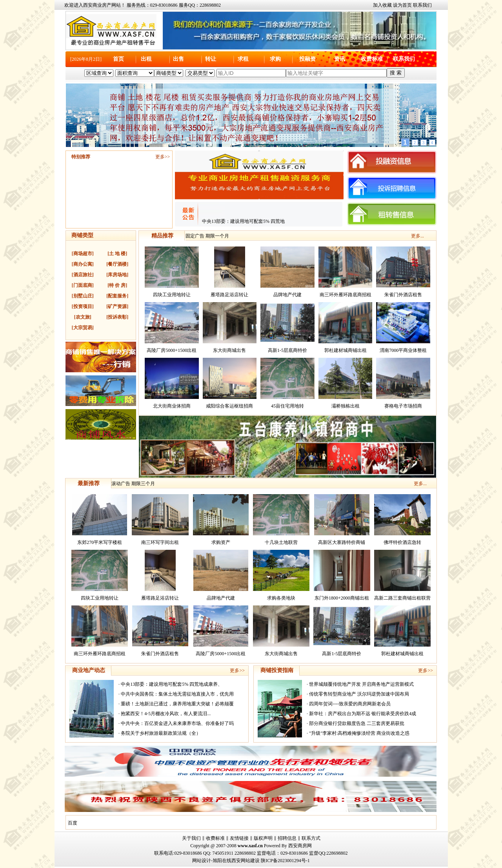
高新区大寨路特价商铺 (342, 542)
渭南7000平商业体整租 (403, 350)
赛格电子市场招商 (403, 406)
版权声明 (263, 838)
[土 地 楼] (117, 254)
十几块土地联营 (281, 542)
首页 (118, 59)
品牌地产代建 (287, 295)
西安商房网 (300, 846)
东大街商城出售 (229, 350)
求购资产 (221, 542)
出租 (146, 59)
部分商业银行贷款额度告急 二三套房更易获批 (357, 723)
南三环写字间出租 (160, 542)
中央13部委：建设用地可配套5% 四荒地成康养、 (172, 684)
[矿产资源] (117, 306)
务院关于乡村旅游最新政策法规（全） (161, 733)
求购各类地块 (281, 598)
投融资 (307, 59)
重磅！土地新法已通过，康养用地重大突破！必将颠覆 (177, 704)
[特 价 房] (117, 285)
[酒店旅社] (83, 275)
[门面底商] (83, 285)
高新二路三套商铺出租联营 (402, 598)
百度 (73, 823)
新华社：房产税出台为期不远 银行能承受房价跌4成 (363, 714)
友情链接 (239, 838)
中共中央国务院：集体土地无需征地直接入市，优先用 (177, 694)
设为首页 (402, 5)
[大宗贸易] (83, 328)
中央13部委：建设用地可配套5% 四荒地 (243, 223)
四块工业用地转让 (172, 295)
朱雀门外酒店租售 (403, 295)
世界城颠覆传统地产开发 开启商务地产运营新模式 (361, 684)
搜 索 (396, 73)
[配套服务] (117, 296)
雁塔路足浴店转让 (229, 295)
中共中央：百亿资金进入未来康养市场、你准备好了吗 (177, 723)
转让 (211, 59)
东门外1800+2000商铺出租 (342, 598)
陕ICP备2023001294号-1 (285, 861)
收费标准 (372, 59)
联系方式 (311, 838)
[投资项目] (83, 306)
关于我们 (191, 838)
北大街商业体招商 (172, 406)
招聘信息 (287, 838)
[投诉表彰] (117, 317)
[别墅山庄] (83, 296)
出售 (178, 59)
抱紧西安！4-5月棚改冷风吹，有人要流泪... (166, 714)
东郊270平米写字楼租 (100, 542)
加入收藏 (382, 5)
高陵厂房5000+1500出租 (172, 350)
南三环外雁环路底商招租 (346, 295)
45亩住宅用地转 (287, 406)
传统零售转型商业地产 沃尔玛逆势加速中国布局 (359, 694)
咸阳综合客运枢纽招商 (229, 406)
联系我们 (422, 5)
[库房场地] (117, 275)
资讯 (340, 59)
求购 (275, 59)
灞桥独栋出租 (346, 406)
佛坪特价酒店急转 (402, 542)
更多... (417, 236)
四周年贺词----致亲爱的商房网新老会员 (350, 704)
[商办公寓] (83, 264)
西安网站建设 (246, 861)
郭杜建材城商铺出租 (346, 350)
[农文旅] (83, 317)
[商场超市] (83, 254)
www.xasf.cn (250, 846)
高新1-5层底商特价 (287, 350)
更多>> (163, 157)
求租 (243, 59)
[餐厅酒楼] (117, 264)
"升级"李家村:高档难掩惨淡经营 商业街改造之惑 (359, 733)
